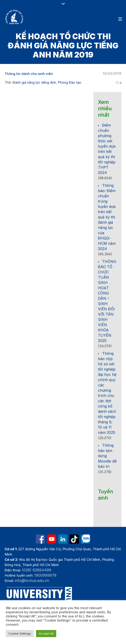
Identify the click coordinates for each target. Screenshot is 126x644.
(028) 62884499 (37, 570)
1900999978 (45, 575)
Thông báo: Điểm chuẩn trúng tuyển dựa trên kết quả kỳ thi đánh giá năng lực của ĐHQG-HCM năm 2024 (107, 217)
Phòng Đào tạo (70, 82)
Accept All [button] (46, 633)
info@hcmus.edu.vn (32, 581)
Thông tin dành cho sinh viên (29, 74)
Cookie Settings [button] (20, 633)
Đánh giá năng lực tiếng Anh (34, 82)
